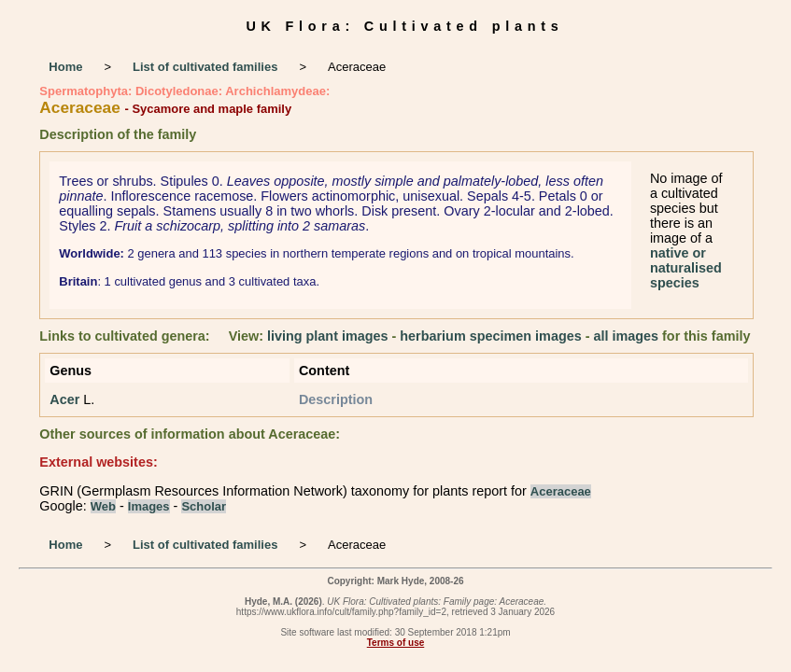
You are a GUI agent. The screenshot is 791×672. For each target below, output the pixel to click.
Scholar (204, 506)
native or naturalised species (686, 268)
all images (626, 336)
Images (149, 506)
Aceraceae (561, 491)
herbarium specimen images (490, 336)
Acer (64, 399)
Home (65, 67)
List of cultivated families (205, 67)
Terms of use (396, 643)
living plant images (328, 336)
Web (103, 506)
